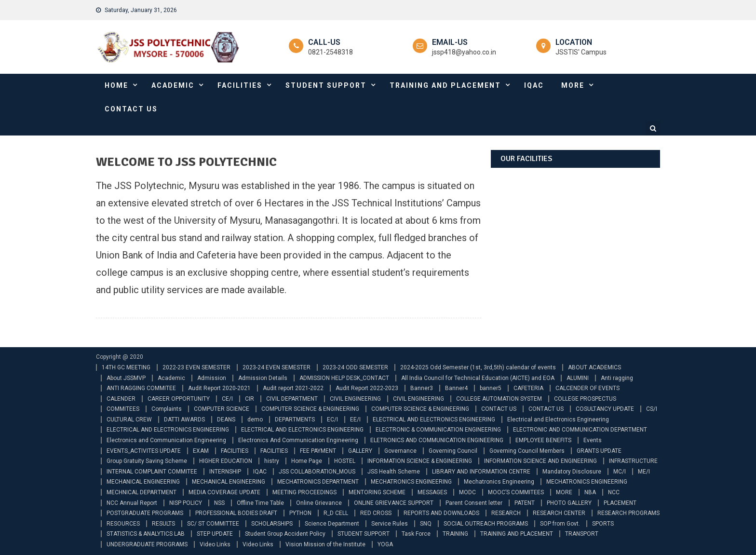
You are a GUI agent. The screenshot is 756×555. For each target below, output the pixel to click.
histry (272, 461)
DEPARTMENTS (295, 420)
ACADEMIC (173, 85)
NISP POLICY (186, 503)
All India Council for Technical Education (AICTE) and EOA (478, 378)
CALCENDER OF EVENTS (587, 388)
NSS (219, 503)
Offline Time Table (260, 503)
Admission (212, 378)
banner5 (491, 388)
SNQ (426, 524)
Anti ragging (617, 378)
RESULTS (163, 524)
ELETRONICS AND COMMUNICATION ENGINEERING (437, 440)
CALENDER (121, 399)
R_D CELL (336, 513)
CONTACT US (131, 109)
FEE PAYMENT (318, 451)
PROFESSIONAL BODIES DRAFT (236, 513)
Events (593, 440)
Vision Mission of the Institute (325, 544)
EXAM (201, 451)
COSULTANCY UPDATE (605, 409)
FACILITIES (240, 85)
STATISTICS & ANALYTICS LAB (146, 534)
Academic (171, 378)
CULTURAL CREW (129, 420)
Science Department (332, 524)
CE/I (227, 399)
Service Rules (390, 524)
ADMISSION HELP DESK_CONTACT (344, 378)
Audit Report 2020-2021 (219, 388)
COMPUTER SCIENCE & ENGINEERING (310, 409)
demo (255, 420)
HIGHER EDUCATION (226, 461)
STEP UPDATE (215, 534)
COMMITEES (123, 409)
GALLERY (360, 451)
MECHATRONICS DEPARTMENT (318, 482)
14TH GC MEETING (126, 367)
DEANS (226, 420)
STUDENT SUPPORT (326, 85)
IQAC (534, 85)
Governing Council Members (527, 451)
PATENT (525, 503)
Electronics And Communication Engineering (298, 440)
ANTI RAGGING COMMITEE (141, 388)
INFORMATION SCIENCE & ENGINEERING (420, 461)
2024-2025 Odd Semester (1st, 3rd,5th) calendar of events (478, 367)
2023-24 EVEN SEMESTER (277, 367)
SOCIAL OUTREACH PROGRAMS (486, 524)
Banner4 (456, 388)
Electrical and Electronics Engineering (558, 420)
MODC (467, 492)
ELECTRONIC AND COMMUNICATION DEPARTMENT (580, 430)
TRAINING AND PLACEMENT (445, 85)
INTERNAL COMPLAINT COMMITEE (152, 472)
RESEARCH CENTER (559, 513)
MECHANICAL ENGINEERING (143, 482)
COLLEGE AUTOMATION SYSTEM (499, 399)
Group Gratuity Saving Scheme (147, 461)
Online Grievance (319, 503)
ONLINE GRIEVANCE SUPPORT (394, 503)
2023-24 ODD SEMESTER (355, 367)
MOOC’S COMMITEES (516, 492)
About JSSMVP (126, 378)
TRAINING (455, 534)
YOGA (385, 544)
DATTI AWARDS (184, 420)
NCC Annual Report (132, 503)
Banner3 (422, 388)
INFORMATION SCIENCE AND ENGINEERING (540, 461)
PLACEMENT (620, 503)
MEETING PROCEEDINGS (304, 492)
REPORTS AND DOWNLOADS (441, 513)
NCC (614, 492)
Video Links (215, 544)
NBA (590, 492)
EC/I (332, 420)
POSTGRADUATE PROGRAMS (145, 513)
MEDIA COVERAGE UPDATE (224, 492)
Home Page (307, 461)
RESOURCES (123, 524)
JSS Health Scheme (394, 472)
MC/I (620, 472)
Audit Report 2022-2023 (367, 388)
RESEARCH (506, 513)
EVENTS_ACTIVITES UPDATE (144, 451)
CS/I (652, 409)
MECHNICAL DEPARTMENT (142, 492)
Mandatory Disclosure (572, 472)
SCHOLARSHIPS (272, 524)
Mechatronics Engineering (499, 482)
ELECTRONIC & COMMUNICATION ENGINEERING (438, 430)
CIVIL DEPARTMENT (292, 399)
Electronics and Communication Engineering (166, 440)
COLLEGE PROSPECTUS (585, 399)
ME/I (644, 472)
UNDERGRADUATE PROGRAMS (147, 544)
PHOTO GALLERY (569, 503)
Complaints (167, 409)
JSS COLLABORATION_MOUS (317, 472)
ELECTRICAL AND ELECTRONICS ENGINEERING (434, 420)
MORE (573, 85)
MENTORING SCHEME (377, 492)
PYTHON (300, 513)
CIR (250, 399)
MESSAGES (432, 492)
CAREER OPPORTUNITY (179, 399)
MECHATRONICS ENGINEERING (411, 482)
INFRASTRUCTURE (633, 461)
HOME (116, 85)
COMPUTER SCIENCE (222, 409)
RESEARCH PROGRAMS (628, 513)
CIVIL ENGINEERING (355, 399)
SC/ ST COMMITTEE (213, 524)
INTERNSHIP (225, 472)
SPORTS (603, 524)
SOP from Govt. (560, 524)
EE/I (355, 420)
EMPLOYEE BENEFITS (543, 440)
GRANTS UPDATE (599, 451)
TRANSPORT (582, 534)
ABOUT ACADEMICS (594, 367)
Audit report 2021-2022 (293, 388)
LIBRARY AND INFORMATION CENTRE (481, 472)
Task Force (416, 534)
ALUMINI (578, 378)
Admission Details (263, 378)
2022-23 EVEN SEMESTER (196, 367)
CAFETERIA (528, 388)
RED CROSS (376, 513)
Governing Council (453, 451)
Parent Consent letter (474, 503)
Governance (400, 451)
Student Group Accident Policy (285, 534)
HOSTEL (345, 461)
